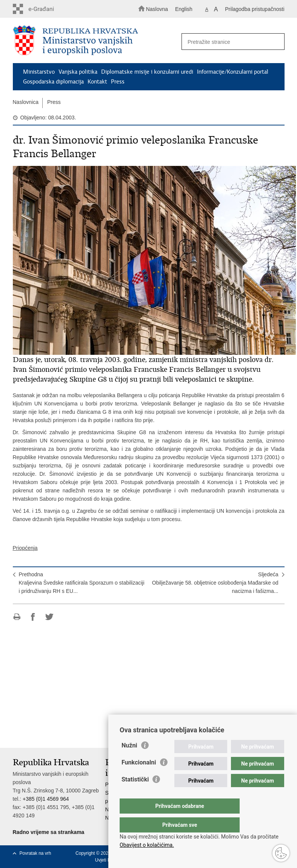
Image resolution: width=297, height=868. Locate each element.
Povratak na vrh (35, 853)
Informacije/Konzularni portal (233, 72)
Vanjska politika (78, 72)
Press (118, 82)
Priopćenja (25, 548)
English (184, 9)
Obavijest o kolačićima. (147, 845)
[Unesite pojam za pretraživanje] (231, 42)
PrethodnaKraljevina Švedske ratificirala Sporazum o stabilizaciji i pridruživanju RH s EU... (82, 583)
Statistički (135, 795)
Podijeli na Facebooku (33, 617)
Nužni (129, 760)
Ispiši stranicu (17, 617)
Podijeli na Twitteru (49, 617)
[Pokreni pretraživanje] (275, 42)
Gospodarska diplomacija (53, 82)
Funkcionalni (139, 777)
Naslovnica (26, 102)
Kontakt (97, 82)
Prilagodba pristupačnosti (255, 9)
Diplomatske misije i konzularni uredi (147, 72)
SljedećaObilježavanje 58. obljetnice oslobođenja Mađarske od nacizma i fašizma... (215, 583)
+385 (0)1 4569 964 (46, 799)
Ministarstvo (39, 72)
